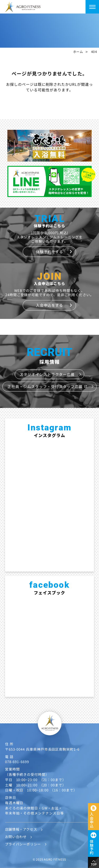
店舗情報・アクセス (21, 829)
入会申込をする (49, 305)
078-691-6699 (17, 762)
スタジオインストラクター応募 (47, 374)
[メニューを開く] (92, 7)
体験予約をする (49, 252)
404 (94, 52)
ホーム (78, 52)
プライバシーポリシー (23, 844)
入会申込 (92, 820)
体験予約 (92, 847)
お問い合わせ (16, 837)
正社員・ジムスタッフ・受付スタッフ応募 (47, 386)
